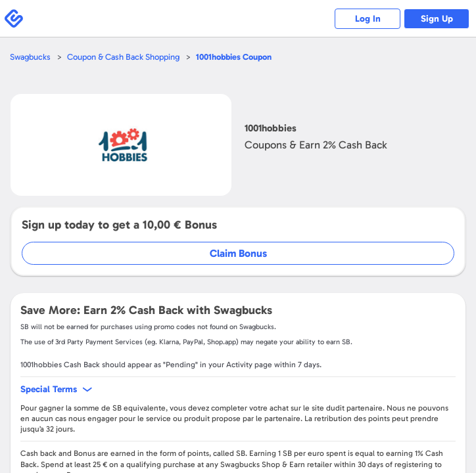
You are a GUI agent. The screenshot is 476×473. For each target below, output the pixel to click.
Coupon (234, 57)
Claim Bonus (238, 253)
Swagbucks (30, 57)
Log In (368, 19)
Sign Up (437, 19)
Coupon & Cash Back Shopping (123, 57)
